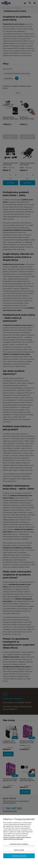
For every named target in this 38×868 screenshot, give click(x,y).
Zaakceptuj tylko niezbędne (19, 844)
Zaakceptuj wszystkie (19, 856)
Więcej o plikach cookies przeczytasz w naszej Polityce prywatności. (17, 838)
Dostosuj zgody (19, 850)
